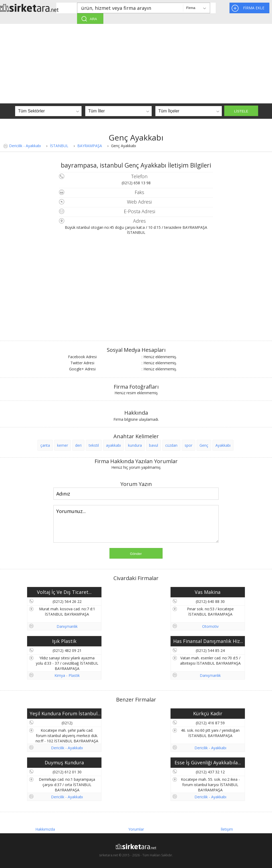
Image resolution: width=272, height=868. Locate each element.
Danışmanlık (67, 626)
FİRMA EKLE (254, 8)
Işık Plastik (64, 641)
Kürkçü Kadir (208, 713)
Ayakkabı (223, 445)
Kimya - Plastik (67, 675)
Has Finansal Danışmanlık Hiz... (208, 641)
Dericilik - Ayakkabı (25, 146)
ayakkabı (113, 445)
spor (188, 445)
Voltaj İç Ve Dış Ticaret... (64, 592)
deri (78, 445)
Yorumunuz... (136, 524)
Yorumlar (136, 829)
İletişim (227, 829)
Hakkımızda (45, 829)
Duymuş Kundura (64, 762)
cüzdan (171, 445)
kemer (63, 445)
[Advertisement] (136, 64)
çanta (45, 445)
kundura (135, 445)
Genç (204, 445)
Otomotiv (210, 626)
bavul (154, 445)
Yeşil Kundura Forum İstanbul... (65, 713)
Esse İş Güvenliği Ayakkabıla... (208, 762)
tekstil (94, 445)
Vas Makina (208, 592)
